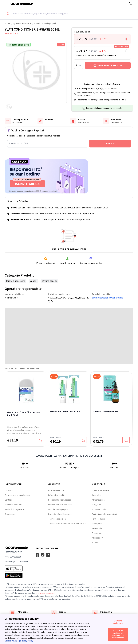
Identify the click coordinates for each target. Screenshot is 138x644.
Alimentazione (98, 500)
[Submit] (8, 14)
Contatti (8, 500)
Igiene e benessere (22, 23)
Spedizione (10, 514)
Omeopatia (97, 524)
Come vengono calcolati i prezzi (19, 495)
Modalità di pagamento (15, 509)
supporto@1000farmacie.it (17, 562)
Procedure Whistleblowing (60, 514)
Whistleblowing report (58, 509)
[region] (69, 629)
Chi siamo (9, 490)
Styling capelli (50, 23)
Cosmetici (96, 495)
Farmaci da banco (100, 519)
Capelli (37, 23)
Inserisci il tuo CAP (18, 143)
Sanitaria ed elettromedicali (104, 514)
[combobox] (69, 14)
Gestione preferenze (118, 622)
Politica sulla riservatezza (60, 500)
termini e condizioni (46, 593)
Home (7, 23)
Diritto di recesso (56, 490)
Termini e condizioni (57, 519)
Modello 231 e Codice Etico (60, 505)
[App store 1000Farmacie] (17, 568)
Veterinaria (97, 528)
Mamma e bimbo (99, 509)
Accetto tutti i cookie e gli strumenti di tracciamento (118, 634)
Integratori (97, 505)
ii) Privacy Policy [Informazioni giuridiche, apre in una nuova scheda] (25, 641)
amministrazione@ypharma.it (107, 298)
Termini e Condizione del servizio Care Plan (67, 524)
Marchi (95, 543)
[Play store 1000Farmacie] (17, 575)
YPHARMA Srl (12, 34)
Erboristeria (97, 533)
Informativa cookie (57, 495)
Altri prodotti (98, 538)
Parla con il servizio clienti (69, 249)
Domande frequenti (13, 505)
